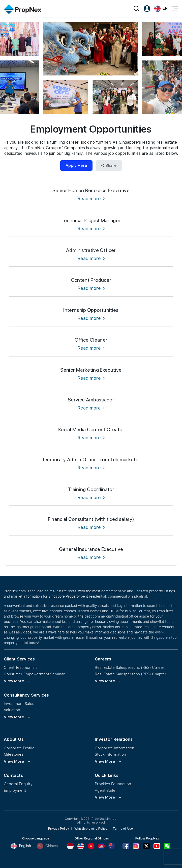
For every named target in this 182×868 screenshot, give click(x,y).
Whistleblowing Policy (91, 829)
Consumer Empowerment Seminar (34, 674)
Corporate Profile (19, 748)
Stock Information (110, 754)
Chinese (48, 846)
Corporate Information (115, 748)
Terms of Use (123, 829)
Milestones (14, 754)
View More (14, 681)
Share (109, 165)
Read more (91, 199)
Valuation (12, 710)
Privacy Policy (59, 829)
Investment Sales (19, 704)
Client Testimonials (21, 667)
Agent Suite (105, 790)
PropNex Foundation (113, 784)
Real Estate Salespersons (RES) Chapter (131, 674)
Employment (15, 790)
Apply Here (76, 165)
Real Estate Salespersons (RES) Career (130, 667)
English (21, 846)
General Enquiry (18, 784)
